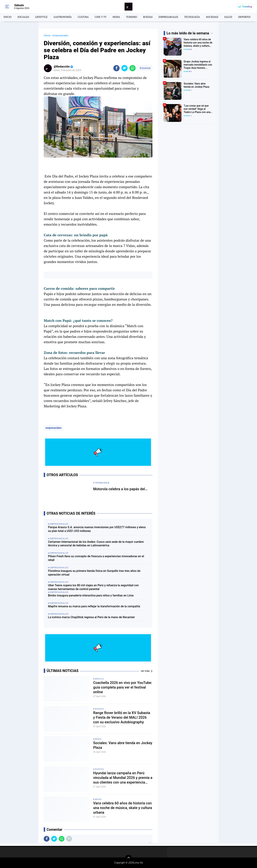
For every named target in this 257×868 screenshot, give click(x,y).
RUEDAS (148, 17)
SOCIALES (23, 17)
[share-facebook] (116, 68)
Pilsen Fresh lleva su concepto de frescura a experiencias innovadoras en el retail (96, 558)
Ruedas (99, 709)
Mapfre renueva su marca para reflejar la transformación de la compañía (94, 606)
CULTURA (83, 17)
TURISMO (132, 17)
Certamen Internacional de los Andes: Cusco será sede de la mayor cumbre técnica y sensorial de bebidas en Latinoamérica (96, 544)
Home (47, 35)
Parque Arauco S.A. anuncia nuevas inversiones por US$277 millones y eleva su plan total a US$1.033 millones (97, 529)
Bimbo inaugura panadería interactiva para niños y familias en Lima (91, 595)
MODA (116, 17)
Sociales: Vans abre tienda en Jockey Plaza (123, 745)
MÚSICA (99, 679)
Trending (247, 7)
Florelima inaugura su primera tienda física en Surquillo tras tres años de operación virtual (94, 573)
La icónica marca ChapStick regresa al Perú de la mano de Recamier (91, 617)
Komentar (145, 68)
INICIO (7, 17)
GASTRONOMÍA (63, 17)
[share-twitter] (124, 68)
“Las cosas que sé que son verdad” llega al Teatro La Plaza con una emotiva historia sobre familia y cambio (197, 109)
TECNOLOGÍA (192, 17)
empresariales (54, 428)
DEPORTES (244, 17)
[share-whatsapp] (133, 68)
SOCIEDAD (212, 17)
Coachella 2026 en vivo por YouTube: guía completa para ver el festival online (123, 687)
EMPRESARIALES (168, 17)
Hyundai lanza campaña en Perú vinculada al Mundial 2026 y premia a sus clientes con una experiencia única (123, 778)
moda (98, 739)
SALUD (228, 17)
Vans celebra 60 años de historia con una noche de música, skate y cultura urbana (123, 808)
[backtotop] (128, 858)
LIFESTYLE (41, 17)
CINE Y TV (101, 17)
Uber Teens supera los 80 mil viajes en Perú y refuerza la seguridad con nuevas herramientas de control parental (93, 587)
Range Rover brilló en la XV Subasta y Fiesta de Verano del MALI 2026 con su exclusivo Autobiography (122, 717)
